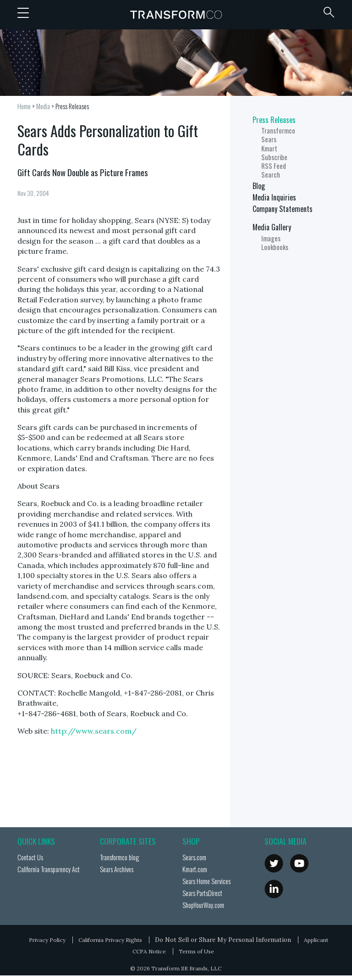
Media (43, 106)
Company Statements (283, 209)
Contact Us (30, 857)
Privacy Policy (47, 940)
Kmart (269, 148)
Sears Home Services (206, 881)
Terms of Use (196, 951)
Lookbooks (275, 247)
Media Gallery (272, 227)
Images (271, 238)
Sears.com (194, 857)
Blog (259, 186)
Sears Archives (117, 869)
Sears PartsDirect (202, 893)
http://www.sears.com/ (94, 731)
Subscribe (274, 157)
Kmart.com (195, 869)
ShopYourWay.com (203, 905)
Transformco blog (119, 857)
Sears (269, 139)
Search (271, 175)
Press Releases (72, 106)
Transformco (176, 15)
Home (24, 106)
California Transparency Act (49, 869)
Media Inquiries (274, 197)
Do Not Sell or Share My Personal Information (223, 940)
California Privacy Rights (110, 940)
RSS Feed (274, 166)
